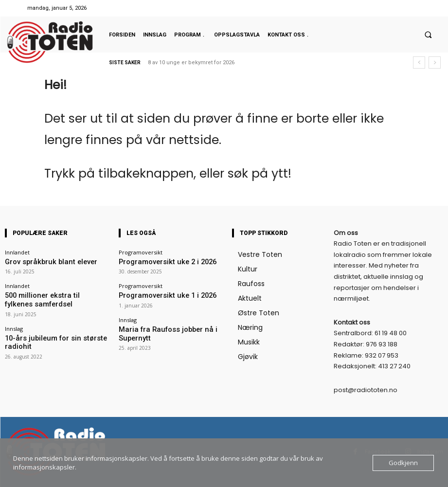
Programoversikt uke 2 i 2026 (155, 261)
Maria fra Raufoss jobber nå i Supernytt (168, 324)
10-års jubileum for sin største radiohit (53, 331)
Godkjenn (403, 463)
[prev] (419, 63)
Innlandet (17, 252)
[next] (435, 63)
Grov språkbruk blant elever (39, 261)
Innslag (14, 322)
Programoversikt (141, 252)
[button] (428, 35)
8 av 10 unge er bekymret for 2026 (191, 63)
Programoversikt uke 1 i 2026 (155, 293)
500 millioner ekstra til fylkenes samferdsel (43, 296)
